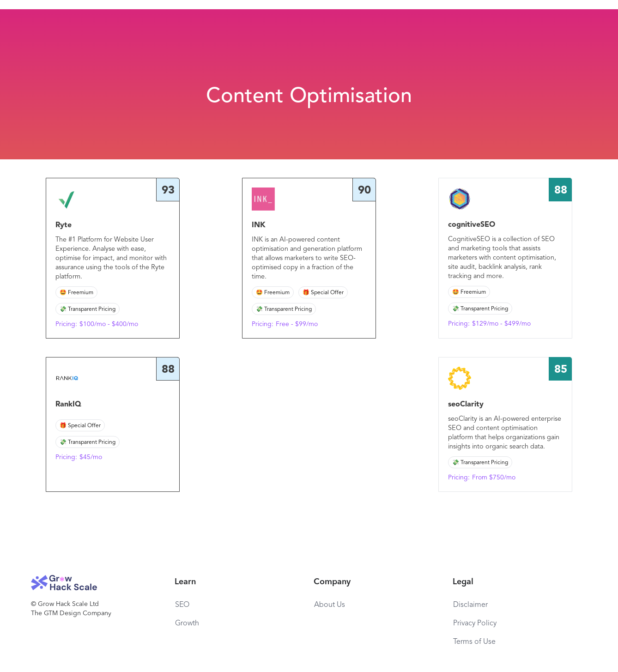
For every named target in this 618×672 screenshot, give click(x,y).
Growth (187, 624)
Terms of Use (474, 642)
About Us (330, 605)
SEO (182, 605)
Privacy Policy (475, 624)
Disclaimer (470, 605)
